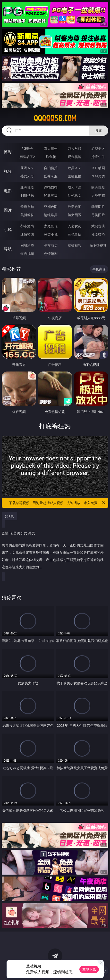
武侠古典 (98, 226)
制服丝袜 (27, 195)
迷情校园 (27, 234)
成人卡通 (75, 187)
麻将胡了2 (27, 157)
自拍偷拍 (51, 168)
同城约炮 (27, 245)
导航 (8, 249)
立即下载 (89, 969)
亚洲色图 (51, 207)
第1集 (9, 516)
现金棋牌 (75, 157)
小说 (8, 229)
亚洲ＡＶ (27, 168)
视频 (8, 171)
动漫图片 (98, 207)
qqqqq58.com (55, 118)
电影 (8, 191)
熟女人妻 (27, 176)
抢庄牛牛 (98, 157)
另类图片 (98, 215)
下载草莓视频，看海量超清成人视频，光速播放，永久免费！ (57, 503)
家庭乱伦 (51, 226)
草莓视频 (75, 245)
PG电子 (27, 148)
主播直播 (75, 176)
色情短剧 (51, 254)
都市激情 (27, 226)
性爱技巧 (98, 234)
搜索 (99, 130)
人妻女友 (75, 226)
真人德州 (51, 148)
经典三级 (51, 195)
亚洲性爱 (27, 187)
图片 (8, 210)
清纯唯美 (51, 215)
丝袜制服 (51, 176)
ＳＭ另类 (98, 176)
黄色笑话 (75, 234)
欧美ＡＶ (75, 168)
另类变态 (98, 195)
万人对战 (75, 148)
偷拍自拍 (51, 187)
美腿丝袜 (27, 215)
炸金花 (51, 157)
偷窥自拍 (27, 207)
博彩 (8, 152)
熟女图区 (75, 215)
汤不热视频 (98, 245)
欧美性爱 (98, 187)
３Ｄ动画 (98, 168)
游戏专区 (98, 148)
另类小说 (51, 234)
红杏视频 (27, 254)
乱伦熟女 (75, 195)
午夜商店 (51, 245)
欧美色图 (75, 207)
